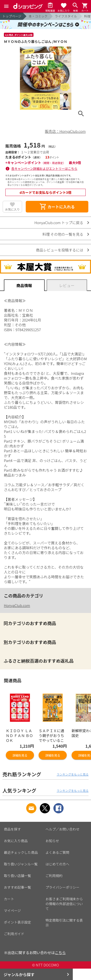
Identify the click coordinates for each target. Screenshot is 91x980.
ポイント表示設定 (17, 922)
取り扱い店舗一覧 (17, 876)
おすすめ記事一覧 (17, 887)
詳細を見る (20, 755)
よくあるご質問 (58, 852)
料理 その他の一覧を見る (63, 234)
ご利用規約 (54, 876)
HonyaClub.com (17, 605)
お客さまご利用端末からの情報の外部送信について (64, 904)
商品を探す (12, 829)
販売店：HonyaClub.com (65, 131)
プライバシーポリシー (63, 887)
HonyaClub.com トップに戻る (59, 223)
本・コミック (38, 16)
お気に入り (12, 209)
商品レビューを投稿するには (60, 250)
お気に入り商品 (16, 841)
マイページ (12, 910)
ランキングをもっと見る (73, 774)
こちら (60, 953)
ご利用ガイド (14, 934)
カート (9, 899)
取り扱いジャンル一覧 (21, 864)
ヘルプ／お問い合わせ (63, 829)
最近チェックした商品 (21, 852)
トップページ (12, 16)
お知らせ (52, 841)
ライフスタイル (66, 16)
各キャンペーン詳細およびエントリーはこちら (44, 169)
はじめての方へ (58, 864)
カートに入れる (57, 207)
